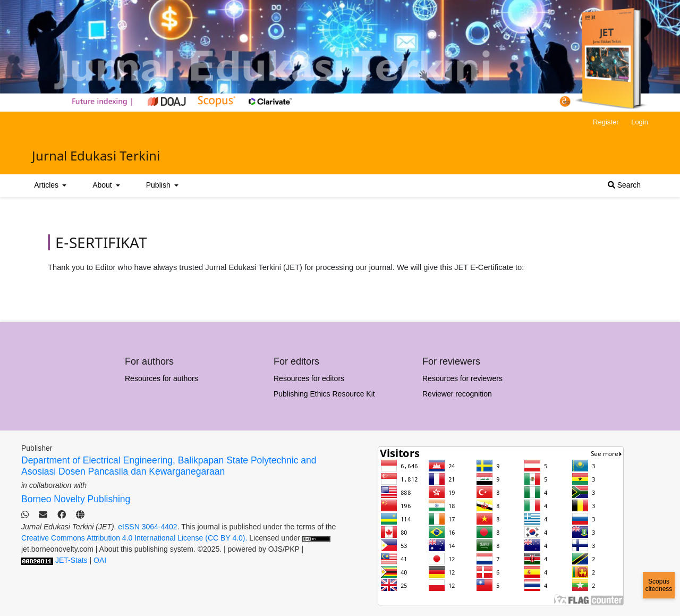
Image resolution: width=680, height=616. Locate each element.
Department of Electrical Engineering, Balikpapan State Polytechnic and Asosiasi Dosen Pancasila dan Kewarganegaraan (169, 466)
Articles (47, 185)
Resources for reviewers (462, 378)
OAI (100, 560)
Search (624, 185)
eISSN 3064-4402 (147, 527)
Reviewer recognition (457, 394)
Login (640, 122)
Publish (159, 185)
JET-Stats (71, 560)
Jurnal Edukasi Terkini (96, 155)
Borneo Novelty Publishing (76, 499)
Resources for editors (309, 378)
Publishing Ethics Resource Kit (324, 394)
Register (606, 122)
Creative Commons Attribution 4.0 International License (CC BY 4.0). (135, 538)
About (103, 185)
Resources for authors (161, 378)
